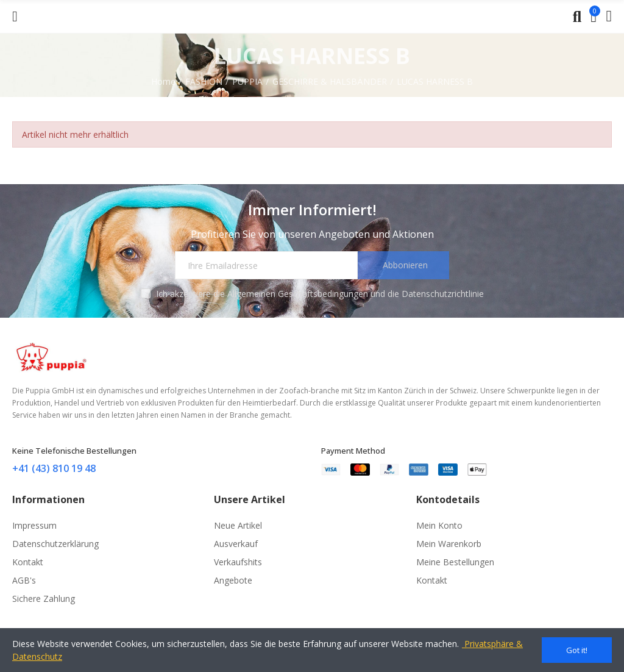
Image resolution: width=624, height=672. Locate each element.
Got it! (577, 650)
